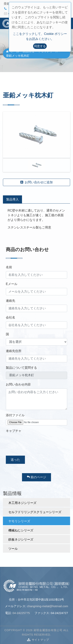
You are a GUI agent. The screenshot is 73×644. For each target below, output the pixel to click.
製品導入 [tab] (12, 199)
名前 (9, 267)
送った (15, 460)
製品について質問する (21, 368)
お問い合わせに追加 (37, 182)
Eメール (12, 284)
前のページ (36, 477)
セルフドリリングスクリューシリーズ (35, 512)
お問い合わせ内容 (18, 384)
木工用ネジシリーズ (22, 503)
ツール (13, 549)
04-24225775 (21, 613)
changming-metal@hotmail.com (48, 606)
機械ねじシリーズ (21, 530)
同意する (40, 46)
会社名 (11, 317)
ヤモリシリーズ (19, 521)
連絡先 (11, 301)
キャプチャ (14, 431)
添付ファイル (15, 415)
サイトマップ (40, 640)
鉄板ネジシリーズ (21, 539)
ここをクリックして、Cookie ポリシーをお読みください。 (40, 36)
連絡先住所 (14, 351)
